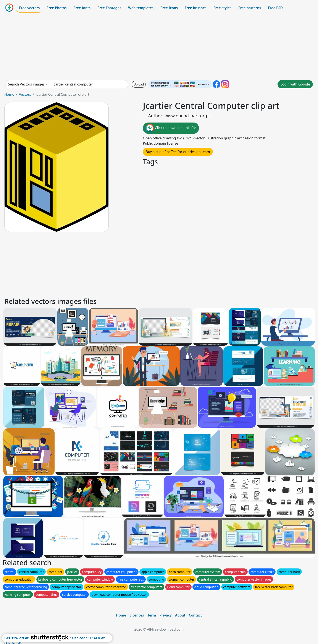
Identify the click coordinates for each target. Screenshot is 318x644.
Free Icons (169, 8)
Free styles (222, 8)
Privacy (166, 615)
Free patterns (250, 8)
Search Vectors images (26, 84)
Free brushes (196, 8)
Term (152, 615)
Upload (139, 84)
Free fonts (82, 8)
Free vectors (29, 8)
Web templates (141, 8)
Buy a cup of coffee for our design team (178, 152)
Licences (137, 615)
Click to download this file (171, 128)
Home (9, 94)
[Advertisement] (159, 46)
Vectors (25, 94)
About (180, 615)
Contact (195, 615)
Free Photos (56, 8)
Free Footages (109, 8)
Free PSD (275, 8)
